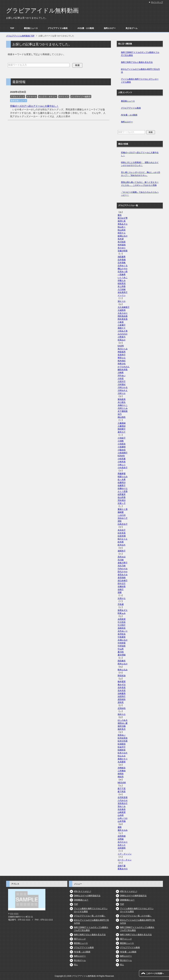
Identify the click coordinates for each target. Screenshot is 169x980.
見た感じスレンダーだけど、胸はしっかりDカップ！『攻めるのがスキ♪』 (141, 174)
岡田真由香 (123, 316)
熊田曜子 (122, 429)
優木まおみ (123, 830)
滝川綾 (121, 560)
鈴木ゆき (122, 545)
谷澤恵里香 (123, 797)
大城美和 (122, 310)
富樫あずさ (123, 610)
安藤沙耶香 (123, 251)
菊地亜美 (122, 399)
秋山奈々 (122, 227)
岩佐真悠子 (123, 292)
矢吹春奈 (122, 809)
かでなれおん (124, 367)
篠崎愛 (121, 512)
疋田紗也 (122, 708)
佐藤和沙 (122, 482)
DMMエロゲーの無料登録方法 (87, 896)
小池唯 (121, 441)
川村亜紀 (122, 384)
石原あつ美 (123, 272)
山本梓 (121, 815)
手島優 (121, 604)
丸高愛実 (122, 762)
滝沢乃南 (122, 566)
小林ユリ (122, 465)
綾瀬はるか (123, 236)
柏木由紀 (122, 361)
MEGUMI (122, 783)
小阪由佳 (122, 450)
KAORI (121, 346)
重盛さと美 (123, 509)
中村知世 (122, 646)
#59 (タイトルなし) (82, 891)
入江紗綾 (122, 289)
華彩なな (122, 358)
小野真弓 (122, 337)
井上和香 (122, 286)
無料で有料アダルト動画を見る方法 (137, 62)
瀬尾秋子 (122, 551)
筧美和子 (122, 355)
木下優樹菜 (123, 411)
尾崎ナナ (122, 328)
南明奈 (121, 774)
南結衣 (121, 777)
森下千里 (122, 789)
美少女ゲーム (132, 28)
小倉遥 (121, 322)
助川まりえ (123, 539)
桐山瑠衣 (122, 417)
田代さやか (123, 572)
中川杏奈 (122, 622)
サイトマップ (157, 2)
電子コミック (80, 939)
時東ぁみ (122, 613)
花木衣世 (122, 690)
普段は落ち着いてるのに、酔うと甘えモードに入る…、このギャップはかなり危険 (140, 184)
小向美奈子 (123, 468)
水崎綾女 (122, 768)
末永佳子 (122, 530)
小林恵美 (122, 462)
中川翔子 (122, 625)
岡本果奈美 (123, 319)
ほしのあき (123, 720)
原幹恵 (121, 702)
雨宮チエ (122, 233)
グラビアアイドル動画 (58, 28)
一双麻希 (122, 275)
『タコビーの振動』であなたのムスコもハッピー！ (140, 194)
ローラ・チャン (125, 860)
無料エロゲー (110, 28)
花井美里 (122, 688)
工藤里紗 (122, 426)
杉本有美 (122, 533)
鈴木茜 (121, 542)
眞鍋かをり (123, 759)
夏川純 (121, 652)
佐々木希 (122, 480)
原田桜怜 (122, 699)
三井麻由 (122, 771)
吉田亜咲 (122, 848)
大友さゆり (123, 313)
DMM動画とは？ (81, 900)
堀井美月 (122, 729)
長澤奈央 (122, 634)
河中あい (122, 376)
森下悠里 (122, 791)
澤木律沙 (122, 500)
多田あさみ (123, 575)
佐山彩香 (122, 497)
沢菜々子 (122, 503)
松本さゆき (123, 753)
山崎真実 (122, 812)
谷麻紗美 (122, 586)
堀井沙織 (122, 726)
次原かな (122, 598)
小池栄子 (122, 438)
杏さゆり (122, 248)
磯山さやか (123, 269)
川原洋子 (122, 381)
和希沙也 (122, 364)
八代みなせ (123, 800)
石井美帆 (122, 263)
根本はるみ (123, 670)
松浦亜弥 (122, 744)
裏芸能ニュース (31, 28)
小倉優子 (122, 325)
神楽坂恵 (122, 352)
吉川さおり (123, 842)
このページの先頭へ (155, 973)
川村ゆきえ (123, 390)
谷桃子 (121, 589)
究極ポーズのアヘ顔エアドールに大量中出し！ (34, 106)
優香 (120, 827)
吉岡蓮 (121, 839)
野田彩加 (122, 676)
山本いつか (123, 818)
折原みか (122, 340)
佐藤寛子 (122, 485)
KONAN (121, 456)
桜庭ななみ (123, 477)
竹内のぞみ (123, 569)
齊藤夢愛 (122, 474)
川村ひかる (123, 387)
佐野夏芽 (122, 494)
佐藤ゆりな (123, 488)
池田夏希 (122, 257)
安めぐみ (122, 806)
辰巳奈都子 (123, 581)
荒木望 (121, 239)
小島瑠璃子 (123, 453)
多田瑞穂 (122, 578)
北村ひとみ (123, 408)
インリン (122, 295)
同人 (76, 965)
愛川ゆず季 (123, 218)
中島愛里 (122, 637)
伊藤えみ (122, 280)
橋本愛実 (122, 682)
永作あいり (123, 631)
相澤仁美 (122, 221)
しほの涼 (122, 515)
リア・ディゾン (125, 854)
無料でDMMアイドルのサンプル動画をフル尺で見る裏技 (140, 54)
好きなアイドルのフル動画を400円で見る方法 (140, 71)
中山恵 (121, 649)
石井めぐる (123, 266)
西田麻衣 (122, 661)
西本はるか (123, 664)
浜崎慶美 (122, 693)
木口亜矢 (122, 402)
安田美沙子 (123, 803)
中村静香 (122, 643)
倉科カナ (122, 432)
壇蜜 (120, 592)
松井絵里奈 (123, 738)
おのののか (123, 334)
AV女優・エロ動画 (86, 28)
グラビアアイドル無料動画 (42, 10)
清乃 (120, 414)
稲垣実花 (122, 283)
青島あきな (123, 224)
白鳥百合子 (123, 524)
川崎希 (121, 373)
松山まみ (122, 756)
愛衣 (120, 215)
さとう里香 (123, 491)
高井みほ (122, 557)
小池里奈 (122, 444)
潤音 (120, 521)
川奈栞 (121, 378)
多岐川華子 (123, 563)
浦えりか (122, 301)
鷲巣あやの (123, 869)
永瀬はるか (123, 640)
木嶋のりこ (123, 405)
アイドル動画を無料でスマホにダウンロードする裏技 (140, 81)
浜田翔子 (122, 696)
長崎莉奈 (122, 628)
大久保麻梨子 (124, 307)
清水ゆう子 (123, 518)
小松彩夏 (122, 459)
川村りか (122, 393)
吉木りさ (122, 845)
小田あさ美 (123, 331)
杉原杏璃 (122, 536)
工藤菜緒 (122, 423)
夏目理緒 (122, 655)
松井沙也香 (123, 741)
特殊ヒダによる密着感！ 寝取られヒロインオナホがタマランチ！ (140, 164)
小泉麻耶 (122, 447)
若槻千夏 (122, 866)
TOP (12, 28)
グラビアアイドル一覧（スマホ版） (90, 916)
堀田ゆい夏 (123, 723)
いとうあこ (123, 277)
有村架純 (122, 245)
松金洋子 (122, 747)
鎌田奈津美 (123, 370)
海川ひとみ (123, 349)
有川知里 (122, 242)
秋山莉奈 (122, 230)
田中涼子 (122, 584)
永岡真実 (122, 619)
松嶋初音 (122, 750)
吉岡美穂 (122, 836)
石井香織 (122, 260)
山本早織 (122, 821)
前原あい (122, 735)
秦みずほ (122, 685)
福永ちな (122, 714)
